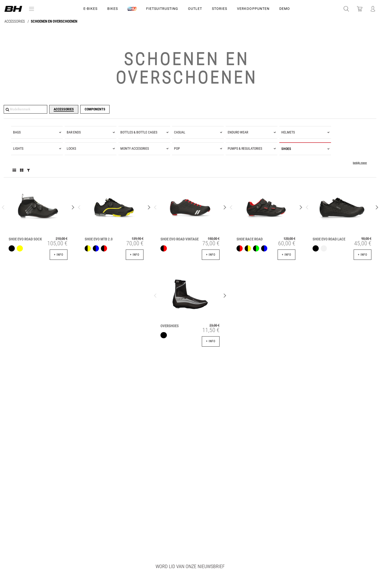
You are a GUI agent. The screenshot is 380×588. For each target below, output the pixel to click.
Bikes (113, 9)
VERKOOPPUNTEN (253, 9)
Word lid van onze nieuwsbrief (190, 566)
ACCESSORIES (15, 22)
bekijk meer (360, 163)
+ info (59, 255)
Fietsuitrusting (162, 9)
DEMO (285, 9)
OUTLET (195, 9)
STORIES (220, 9)
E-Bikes (90, 9)
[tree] (190, 148)
